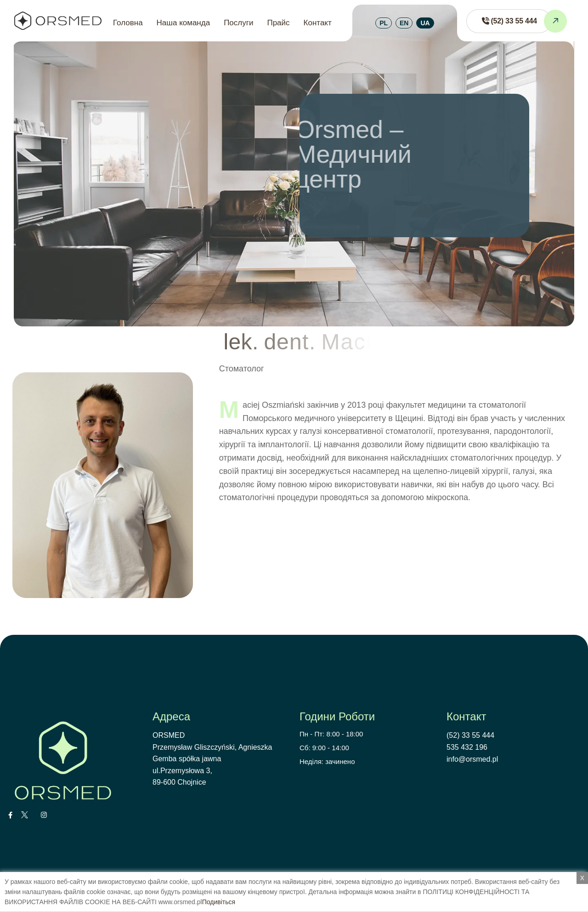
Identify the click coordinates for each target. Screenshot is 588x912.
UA (425, 23)
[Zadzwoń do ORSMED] (509, 21)
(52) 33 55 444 (470, 735)
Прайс (278, 23)
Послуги (238, 23)
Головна (128, 23)
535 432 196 (467, 747)
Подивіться (219, 902)
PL (384, 23)
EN (404, 23)
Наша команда (184, 23)
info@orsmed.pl (472, 759)
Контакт (318, 23)
